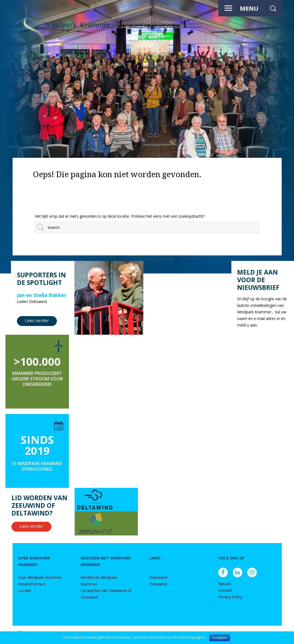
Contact (225, 590)
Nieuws (225, 584)
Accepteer (220, 638)
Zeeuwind (158, 584)
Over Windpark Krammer (40, 577)
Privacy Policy (230, 597)
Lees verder (37, 320)
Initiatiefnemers (32, 584)
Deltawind (158, 577)
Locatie (25, 591)
